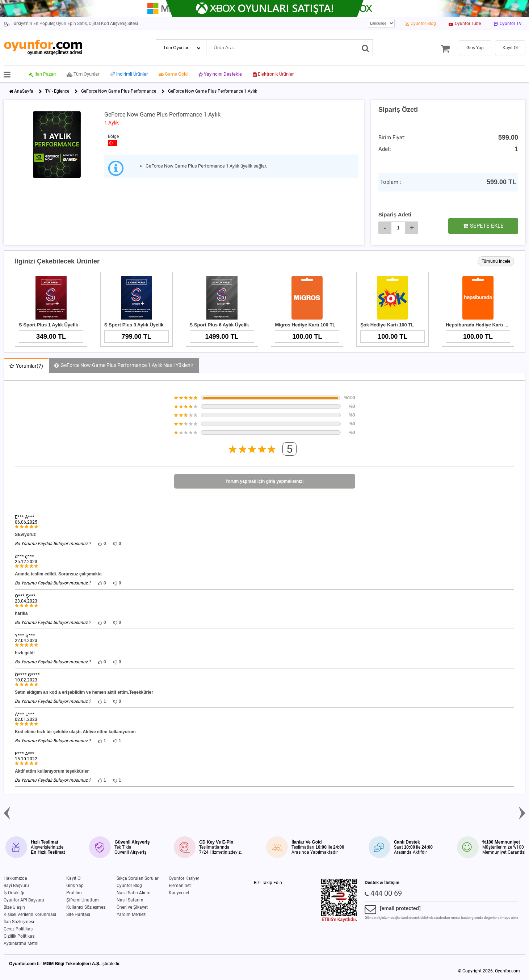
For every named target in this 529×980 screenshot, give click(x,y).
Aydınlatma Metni (21, 943)
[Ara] (366, 48)
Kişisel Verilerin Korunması (30, 914)
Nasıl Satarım (130, 900)
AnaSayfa (24, 91)
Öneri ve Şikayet (132, 907)
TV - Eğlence (57, 91)
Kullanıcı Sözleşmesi (86, 907)
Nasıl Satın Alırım (134, 893)
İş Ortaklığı (14, 893)
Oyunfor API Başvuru (24, 900)
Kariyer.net (179, 893)
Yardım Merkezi (132, 914)
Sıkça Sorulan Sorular (138, 878)
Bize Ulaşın (14, 907)
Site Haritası (78, 914)
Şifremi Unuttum (83, 900)
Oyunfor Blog (129, 886)
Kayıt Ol (74, 878)
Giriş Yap (75, 886)
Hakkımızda (15, 878)
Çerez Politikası (19, 929)
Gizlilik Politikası (20, 936)
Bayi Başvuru (16, 886)
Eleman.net (180, 886)
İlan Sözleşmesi (19, 922)
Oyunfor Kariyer (184, 878)
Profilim (74, 893)
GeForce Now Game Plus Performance (119, 91)
